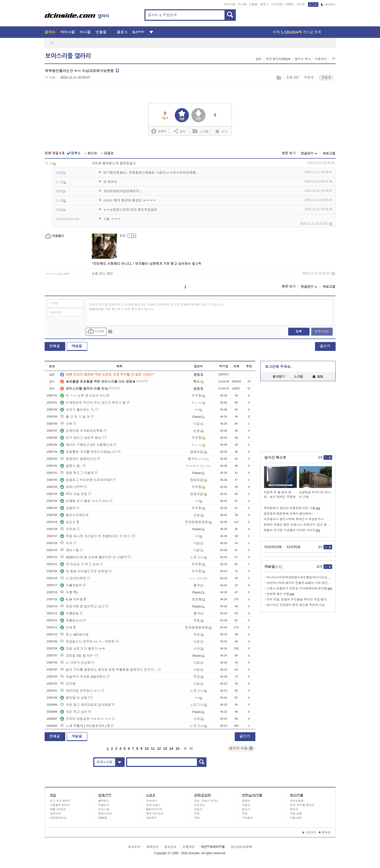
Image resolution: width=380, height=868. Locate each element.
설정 (259, 59)
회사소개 (134, 847)
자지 (66, 543)
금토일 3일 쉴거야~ (77, 656)
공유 (180, 131)
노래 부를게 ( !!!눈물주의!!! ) (83, 726)
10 (147, 749)
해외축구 (152, 818)
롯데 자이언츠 (155, 814)
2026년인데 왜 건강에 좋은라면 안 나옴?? (93, 557)
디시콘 (301, 4)
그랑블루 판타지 (60, 805)
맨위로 (325, 832)
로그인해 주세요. (278, 367)
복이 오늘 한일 (74, 494)
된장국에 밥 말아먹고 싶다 (82, 606)
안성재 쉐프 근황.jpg (280, 594)
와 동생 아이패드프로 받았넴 (84, 571)
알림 (318, 377)
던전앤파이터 (58, 818)
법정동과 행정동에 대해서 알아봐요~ (289, 514)
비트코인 (200, 805)
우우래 (68, 529)
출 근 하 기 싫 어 (75, 417)
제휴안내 (152, 847)
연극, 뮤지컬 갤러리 (302, 805)
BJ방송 (138, 32)
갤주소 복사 (303, 59)
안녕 (66, 627)
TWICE (103, 818)
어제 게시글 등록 (297, 32)
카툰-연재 (296, 814)
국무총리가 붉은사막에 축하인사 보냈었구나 (294, 519)
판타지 (294, 809)
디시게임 (277, 4)
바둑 (197, 814)
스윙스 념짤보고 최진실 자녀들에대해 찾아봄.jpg (299, 588)
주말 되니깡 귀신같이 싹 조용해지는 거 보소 (95, 536)
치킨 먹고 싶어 (74, 712)
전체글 (55, 346)
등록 (299, 331)
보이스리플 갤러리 (68, 56)
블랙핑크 (104, 801)
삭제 (331, 224)
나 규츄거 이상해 (75, 663)
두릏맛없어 (71, 585)
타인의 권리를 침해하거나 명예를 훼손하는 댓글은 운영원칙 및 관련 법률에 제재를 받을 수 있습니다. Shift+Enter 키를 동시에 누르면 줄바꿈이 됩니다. (157, 307)
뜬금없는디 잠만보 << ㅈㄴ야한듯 (87, 642)
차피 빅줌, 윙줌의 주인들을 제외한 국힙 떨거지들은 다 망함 (299, 599)
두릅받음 (69, 613)
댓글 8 (326, 77)
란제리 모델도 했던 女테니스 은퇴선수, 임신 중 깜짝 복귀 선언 (298, 525)
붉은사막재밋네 (74, 515)
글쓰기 (325, 346)
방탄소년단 (105, 814)
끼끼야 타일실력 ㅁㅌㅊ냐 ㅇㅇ (86, 719)
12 (159, 749)
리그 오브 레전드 (60, 801)
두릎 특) (69, 592)
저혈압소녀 (71, 620)
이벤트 (290, 4)
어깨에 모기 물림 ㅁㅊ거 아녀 (84, 501)
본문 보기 (289, 153)
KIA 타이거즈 (154, 809)
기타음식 (248, 818)
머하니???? (71, 487)
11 (153, 749)
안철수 (198, 809)
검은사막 (55, 814)
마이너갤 (230, 4)
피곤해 (68, 684)
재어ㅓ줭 (69, 550)
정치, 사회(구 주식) (206, 801)
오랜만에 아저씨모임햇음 (81, 431)
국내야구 (152, 801)
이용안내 (321, 59)
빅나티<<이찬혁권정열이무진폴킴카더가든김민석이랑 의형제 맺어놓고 (299, 577)
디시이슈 (294, 547)
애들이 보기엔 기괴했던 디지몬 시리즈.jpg (292, 530)
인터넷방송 (297, 801)
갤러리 (50, 32)
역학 (197, 818)
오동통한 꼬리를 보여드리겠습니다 (88, 452)
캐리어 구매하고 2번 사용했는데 (86, 445)
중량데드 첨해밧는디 (78, 459)
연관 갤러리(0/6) (278, 59)
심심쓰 (68, 522)
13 (165, 749)
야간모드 (328, 5)
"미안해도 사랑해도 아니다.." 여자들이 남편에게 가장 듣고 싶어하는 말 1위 (146, 264)
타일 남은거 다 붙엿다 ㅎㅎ (83, 649)
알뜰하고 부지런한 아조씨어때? (86, 480)
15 (178, 749)
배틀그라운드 (58, 809)
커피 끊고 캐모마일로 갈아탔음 (86, 705)
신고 (221, 131)
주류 (245, 814)
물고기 (246, 809)
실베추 (159, 131)
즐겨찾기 (279, 377)
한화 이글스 (154, 805)
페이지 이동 (241, 748)
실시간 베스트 (275, 457)
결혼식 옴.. (71, 466)
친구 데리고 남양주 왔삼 (81, 438)
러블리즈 (104, 805)
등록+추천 (322, 331)
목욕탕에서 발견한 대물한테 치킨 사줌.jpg (292, 508)
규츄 (66, 424)
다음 (186, 749)
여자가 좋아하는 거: (77, 410)
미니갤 (242, 4)
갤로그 (264, 4)
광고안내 (170, 847)
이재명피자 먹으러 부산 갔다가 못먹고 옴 (93, 403)
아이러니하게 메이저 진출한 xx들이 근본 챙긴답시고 (299, 583)
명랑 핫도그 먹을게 (77, 473)
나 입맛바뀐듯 (73, 578)
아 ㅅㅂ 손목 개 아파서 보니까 (85, 396)
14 (171, 749)
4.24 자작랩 (71, 599)
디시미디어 (273, 547)
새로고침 (329, 153)
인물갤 (253, 4)
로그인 (313, 5)
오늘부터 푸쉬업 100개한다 (83, 677)
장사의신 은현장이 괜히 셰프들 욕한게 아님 (296, 605)
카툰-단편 (296, 818)
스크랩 (279, 78)
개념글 (77, 346)
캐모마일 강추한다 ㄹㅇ (80, 691)
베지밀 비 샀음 (74, 698)
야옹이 (246, 805)
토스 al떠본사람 (74, 635)
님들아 (68, 508)
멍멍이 (246, 801)
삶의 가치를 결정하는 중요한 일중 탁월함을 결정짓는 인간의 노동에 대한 (109, 670)
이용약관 (189, 847)
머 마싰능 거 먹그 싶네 (79, 564)
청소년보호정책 (241, 847)
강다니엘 (104, 809)
